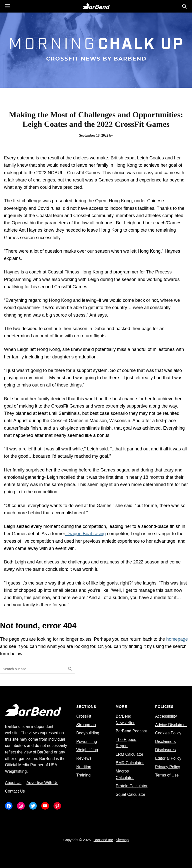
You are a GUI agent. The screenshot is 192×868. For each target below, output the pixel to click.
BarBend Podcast (131, 731)
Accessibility (166, 716)
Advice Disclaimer (171, 725)
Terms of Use (167, 775)
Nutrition (84, 767)
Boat (87, 534)
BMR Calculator (130, 763)
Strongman (86, 725)
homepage (177, 639)
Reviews (84, 758)
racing (99, 534)
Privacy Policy (167, 767)
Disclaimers (165, 742)
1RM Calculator (129, 754)
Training (83, 775)
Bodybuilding (88, 733)
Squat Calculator (130, 794)
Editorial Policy (168, 758)
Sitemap (122, 840)
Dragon (74, 534)
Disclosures (165, 750)
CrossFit (84, 716)
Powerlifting (87, 742)
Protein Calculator (132, 786)
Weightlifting (87, 750)
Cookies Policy (168, 733)
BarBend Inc (103, 840)
